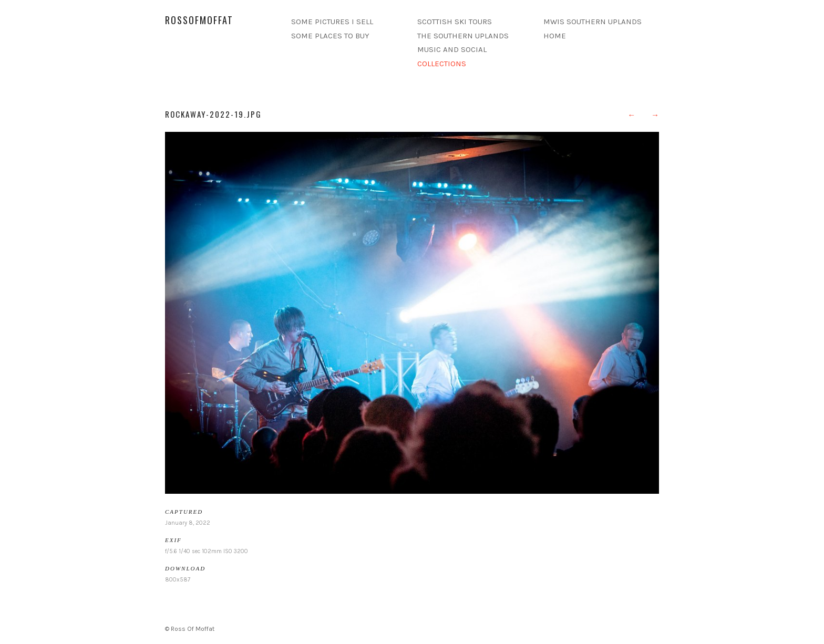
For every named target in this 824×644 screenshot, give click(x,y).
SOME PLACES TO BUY (330, 36)
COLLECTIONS (442, 64)
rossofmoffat (199, 20)
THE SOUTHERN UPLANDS (463, 36)
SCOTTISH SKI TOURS (455, 22)
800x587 (178, 580)
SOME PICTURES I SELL (332, 22)
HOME (555, 36)
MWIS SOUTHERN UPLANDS (593, 22)
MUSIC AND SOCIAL (452, 49)
